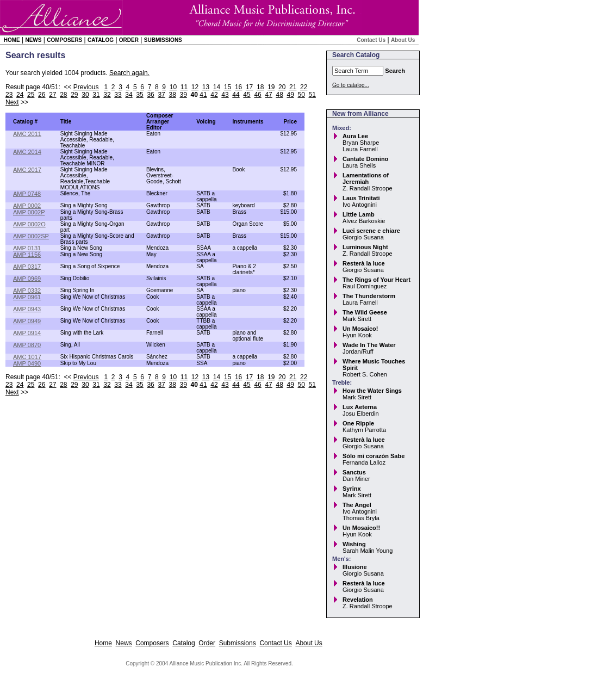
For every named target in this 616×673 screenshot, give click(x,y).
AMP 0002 (27, 206)
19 (271, 87)
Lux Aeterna (360, 407)
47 (268, 95)
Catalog (101, 40)
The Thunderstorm (369, 296)
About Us (403, 40)
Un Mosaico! (360, 329)
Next (12, 102)
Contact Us (371, 40)
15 (228, 87)
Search (395, 71)
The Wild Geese (365, 312)
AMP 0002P (29, 212)
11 (184, 87)
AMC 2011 (27, 134)
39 (183, 95)
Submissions (163, 40)
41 (203, 95)
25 (31, 95)
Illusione (355, 567)
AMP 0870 (27, 345)
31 (96, 95)
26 (42, 95)
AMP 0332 (27, 291)
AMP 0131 (27, 248)
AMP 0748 (27, 194)
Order (129, 40)
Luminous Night (365, 247)
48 (279, 95)
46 (257, 95)
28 (63, 95)
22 (304, 87)
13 (206, 87)
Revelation (358, 600)
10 (173, 87)
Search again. (129, 73)
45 (247, 95)
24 (20, 95)
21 (293, 87)
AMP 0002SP (31, 236)
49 (290, 95)
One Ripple (358, 423)
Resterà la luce (364, 263)
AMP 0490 (27, 363)
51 (312, 95)
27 (52, 95)
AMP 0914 (27, 333)
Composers (64, 40)
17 (249, 87)
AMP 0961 (27, 297)
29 (74, 95)
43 (225, 95)
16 (238, 87)
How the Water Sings (372, 391)
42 (214, 95)
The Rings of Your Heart (377, 280)
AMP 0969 (27, 279)
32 (107, 95)
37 (161, 95)
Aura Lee (355, 136)
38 (172, 95)
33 (118, 95)
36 (150, 95)
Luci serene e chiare (371, 231)
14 (217, 87)
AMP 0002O (29, 224)
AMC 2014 (27, 152)
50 (301, 95)
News (33, 40)
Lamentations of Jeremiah (366, 178)
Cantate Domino (365, 159)
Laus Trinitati (361, 198)
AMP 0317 (27, 267)
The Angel (357, 505)
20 (282, 87)
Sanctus (354, 472)
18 (260, 87)
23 (9, 95)
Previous (86, 87)
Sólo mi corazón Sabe (374, 456)
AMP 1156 (27, 255)
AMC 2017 (27, 170)
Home (12, 40)
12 (195, 87)
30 (85, 95)
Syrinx (352, 489)
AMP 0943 (27, 309)
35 (139, 95)
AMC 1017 (27, 357)
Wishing (354, 544)
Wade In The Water (369, 345)
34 (129, 95)
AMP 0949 (27, 321)
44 (236, 95)
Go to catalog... (351, 85)
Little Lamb (359, 214)
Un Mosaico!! (361, 528)
